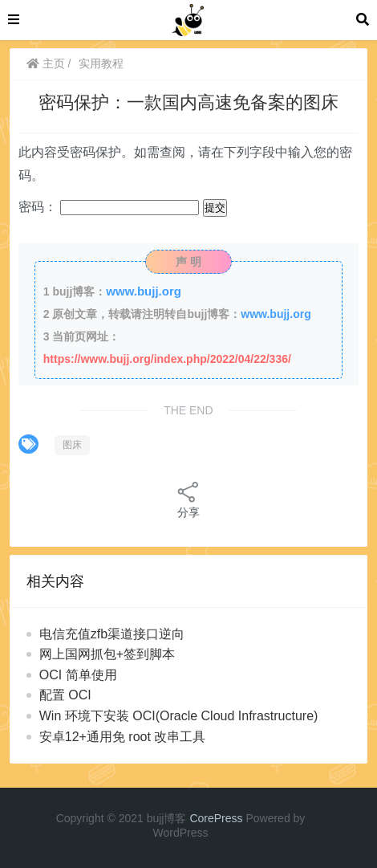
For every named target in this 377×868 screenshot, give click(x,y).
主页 (46, 63)
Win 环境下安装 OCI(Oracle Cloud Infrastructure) (179, 716)
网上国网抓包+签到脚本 (107, 654)
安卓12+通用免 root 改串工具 (123, 737)
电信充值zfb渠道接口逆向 (112, 634)
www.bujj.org (144, 291)
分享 (188, 499)
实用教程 (101, 63)
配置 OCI (65, 695)
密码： (109, 207)
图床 (72, 445)
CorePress (216, 818)
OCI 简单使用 (78, 675)
